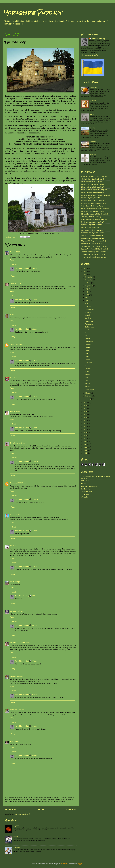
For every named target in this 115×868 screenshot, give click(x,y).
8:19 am (19, 411)
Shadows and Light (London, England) (94, 246)
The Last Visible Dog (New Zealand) (93, 252)
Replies (15, 264)
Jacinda (88, 374)
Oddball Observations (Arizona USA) (94, 236)
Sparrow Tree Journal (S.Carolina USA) (95, 249)
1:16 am (19, 283)
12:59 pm (35, 461)
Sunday (93, 128)
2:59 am (19, 344)
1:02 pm (34, 361)
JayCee (13, 411)
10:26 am (22, 483)
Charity (87, 351)
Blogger (80, 864)
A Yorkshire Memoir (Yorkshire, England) (95, 176)
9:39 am (34, 755)
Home (41, 809)
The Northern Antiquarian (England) (93, 254)
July (87, 292)
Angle (87, 303)
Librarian (13, 676)
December (89, 277)
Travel (12, 582)
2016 (85, 420)
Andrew (13, 252)
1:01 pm (34, 329)
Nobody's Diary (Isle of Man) (91, 227)
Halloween (94, 87)
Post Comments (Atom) (22, 814)
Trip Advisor (85, 494)
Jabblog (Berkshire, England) (91, 217)
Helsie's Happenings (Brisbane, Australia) (95, 209)
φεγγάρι (16, 826)
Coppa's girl (14, 483)
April (87, 301)
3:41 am (17, 741)
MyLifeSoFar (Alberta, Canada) (92, 225)
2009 (85, 441)
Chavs (16, 837)
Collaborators (90, 327)
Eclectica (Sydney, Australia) (91, 198)
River (12, 378)
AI (86, 366)
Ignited (87, 383)
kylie (12, 741)
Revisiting (88, 363)
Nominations (89, 309)
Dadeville (88, 345)
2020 (85, 409)
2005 (85, 453)
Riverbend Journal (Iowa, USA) (92, 244)
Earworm (93, 141)
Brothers (88, 312)
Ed (11, 546)
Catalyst (13, 283)
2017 (85, 417)
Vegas (87, 357)
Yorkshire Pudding (33, 13)
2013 (85, 429)
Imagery (88, 368)
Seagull (88, 315)
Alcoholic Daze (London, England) (93, 179)
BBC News (85, 481)
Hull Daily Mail (86, 489)
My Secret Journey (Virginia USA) (93, 222)
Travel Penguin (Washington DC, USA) (94, 257)
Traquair (93, 155)
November (89, 280)
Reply (12, 260)
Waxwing (17, 847)
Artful (87, 371)
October (88, 283)
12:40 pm (16, 546)
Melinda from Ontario (18, 642)
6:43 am (17, 378)
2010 (85, 438)
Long (87, 380)
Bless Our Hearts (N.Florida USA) (93, 187)
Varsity (87, 348)
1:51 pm (18, 582)
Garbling (88, 318)
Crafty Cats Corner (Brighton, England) (94, 190)
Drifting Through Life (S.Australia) (92, 192)
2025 (85, 268)
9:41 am (34, 661)
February (89, 396)
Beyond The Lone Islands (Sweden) (93, 184)
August (88, 289)
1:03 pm (34, 396)
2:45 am (16, 315)
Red (11, 315)
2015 (85, 423)
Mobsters (88, 386)
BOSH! (84, 484)
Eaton (87, 377)
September (89, 286)
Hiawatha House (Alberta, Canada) (93, 211)
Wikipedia (85, 497)
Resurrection (89, 389)
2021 (85, 406)
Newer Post (10, 809)
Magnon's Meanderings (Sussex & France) (96, 219)
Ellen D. (13, 344)
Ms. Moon (13, 611)
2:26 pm (29, 642)
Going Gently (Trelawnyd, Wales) (92, 206)
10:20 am (22, 443)
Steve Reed (14, 443)
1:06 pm (34, 567)
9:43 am (34, 596)
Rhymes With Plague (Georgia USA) (94, 241)
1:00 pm (34, 300)
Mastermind (89, 321)
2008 (85, 444)
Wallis (92, 114)
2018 (85, 414)
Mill (86, 336)
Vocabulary (89, 330)
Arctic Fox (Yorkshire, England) (92, 182)
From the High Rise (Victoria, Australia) (94, 203)
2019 (85, 411)
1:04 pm (34, 428)
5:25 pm (21, 710)
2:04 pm (20, 611)
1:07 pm (34, 531)
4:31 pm (20, 676)
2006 (85, 450)
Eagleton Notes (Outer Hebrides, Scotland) (96, 195)
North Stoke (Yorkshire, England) (92, 230)
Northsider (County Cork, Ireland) (92, 233)
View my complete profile (90, 55)
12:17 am (19, 252)
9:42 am (34, 625)
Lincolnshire (89, 342)
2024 (85, 271)
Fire (86, 333)
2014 (85, 426)
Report (87, 339)
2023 (85, 274)
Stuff (87, 354)
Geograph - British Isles (89, 486)
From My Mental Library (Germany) (93, 201)
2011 (85, 435)
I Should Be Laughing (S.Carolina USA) (95, 214)
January (88, 399)
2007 (85, 447)
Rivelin (87, 360)
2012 (85, 432)
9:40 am (34, 695)
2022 (85, 403)
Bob (11, 514)
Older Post (71, 809)
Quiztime (93, 101)
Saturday (88, 306)
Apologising (89, 324)
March (88, 393)
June (87, 295)
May (87, 298)
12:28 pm (17, 514)
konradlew (64, 864)
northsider (14, 710)
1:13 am (34, 268)
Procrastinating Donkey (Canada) (92, 238)
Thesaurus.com (86, 492)
